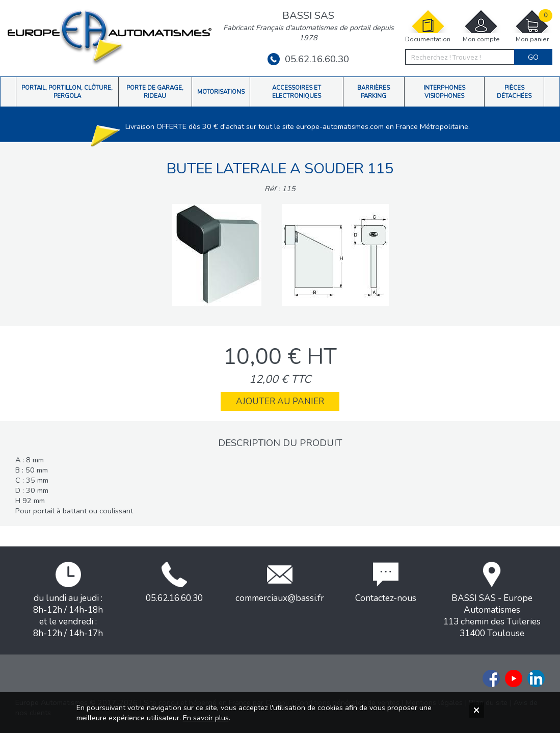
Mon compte (481, 26)
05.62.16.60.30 (308, 59)
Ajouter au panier (280, 401)
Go (533, 57)
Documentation (428, 26)
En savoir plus (206, 718)
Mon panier (532, 26)
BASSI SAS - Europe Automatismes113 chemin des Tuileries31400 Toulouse (492, 600)
